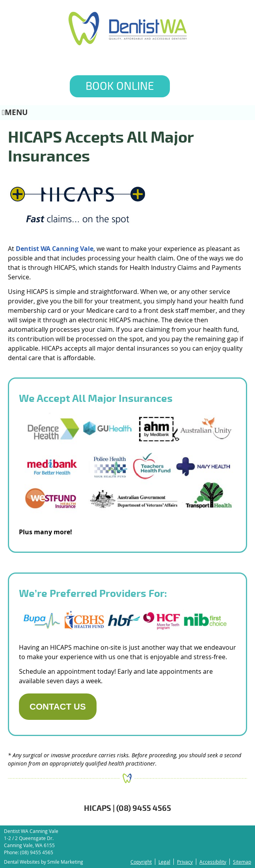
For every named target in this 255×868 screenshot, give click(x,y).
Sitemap (242, 862)
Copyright (141, 862)
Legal (164, 862)
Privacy (185, 862)
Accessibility (213, 862)
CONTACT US (58, 707)
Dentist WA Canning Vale (55, 249)
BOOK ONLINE (120, 86)
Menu (15, 112)
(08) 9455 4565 (37, 852)
